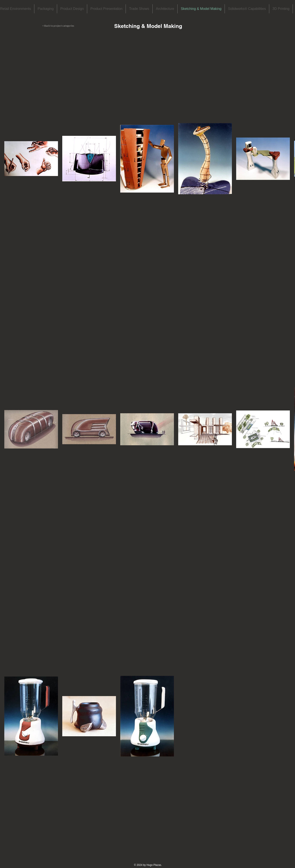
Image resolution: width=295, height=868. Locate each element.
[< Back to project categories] (64, 26)
